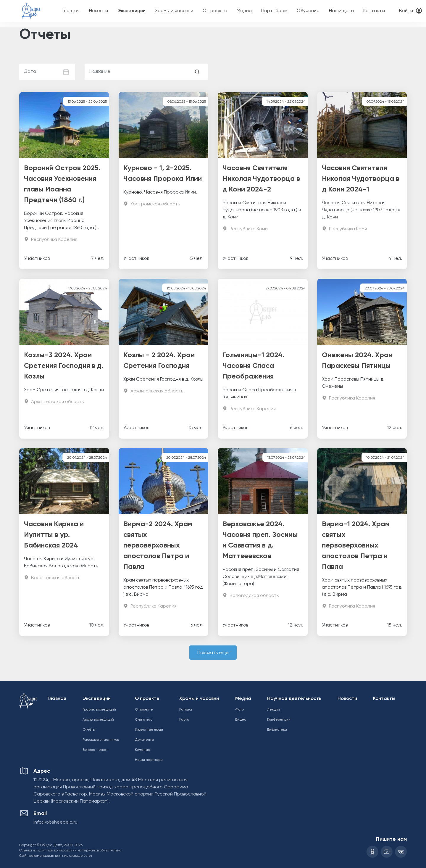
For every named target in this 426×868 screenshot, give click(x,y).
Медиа (244, 11)
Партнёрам (274, 11)
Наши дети (341, 11)
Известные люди (149, 730)
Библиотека (277, 730)
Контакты (374, 11)
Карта (184, 720)
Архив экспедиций (98, 720)
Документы (144, 740)
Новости (99, 11)
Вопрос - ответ (95, 750)
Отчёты (89, 730)
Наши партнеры (149, 760)
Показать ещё (213, 653)
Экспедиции (131, 11)
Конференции (279, 720)
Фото (239, 710)
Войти (406, 11)
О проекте (215, 11)
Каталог (186, 710)
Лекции (273, 710)
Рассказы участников (101, 740)
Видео (241, 720)
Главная (71, 11)
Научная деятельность (294, 699)
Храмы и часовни (174, 11)
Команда (143, 750)
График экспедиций (99, 710)
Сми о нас (144, 720)
